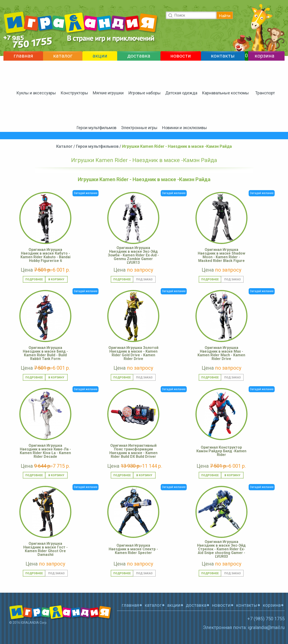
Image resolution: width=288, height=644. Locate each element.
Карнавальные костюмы (225, 93)
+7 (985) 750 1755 (266, 619)
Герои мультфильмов (96, 128)
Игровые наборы (144, 93)
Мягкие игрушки (108, 93)
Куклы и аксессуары (36, 93)
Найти (225, 16)
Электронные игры (139, 128)
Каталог (64, 146)
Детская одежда (181, 93)
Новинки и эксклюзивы (185, 128)
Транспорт (265, 93)
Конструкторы (74, 93)
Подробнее (34, 279)
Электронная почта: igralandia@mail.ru (244, 627)
